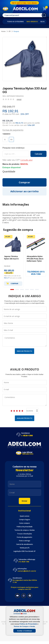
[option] (13, 260)
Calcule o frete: (24, 148)
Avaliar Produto (25, 418)
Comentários (24, 341)
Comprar (12, 283)
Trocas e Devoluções (24, 534)
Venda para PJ (25, 548)
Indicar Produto (24, 351)
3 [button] (22, 290)
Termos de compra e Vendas (25, 530)
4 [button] (27, 290)
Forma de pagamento (24, 537)
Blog (43, 22)
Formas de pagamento (13, 130)
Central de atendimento (25, 544)
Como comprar (24, 523)
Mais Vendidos (32, 22)
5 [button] (32, 290)
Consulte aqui (26, 160)
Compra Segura (25, 520)
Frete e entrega (25, 541)
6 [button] (37, 290)
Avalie (19, 99)
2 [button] (17, 290)
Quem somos (25, 516)
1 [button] (12, 290)
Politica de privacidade (25, 527)
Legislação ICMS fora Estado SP (24, 551)
